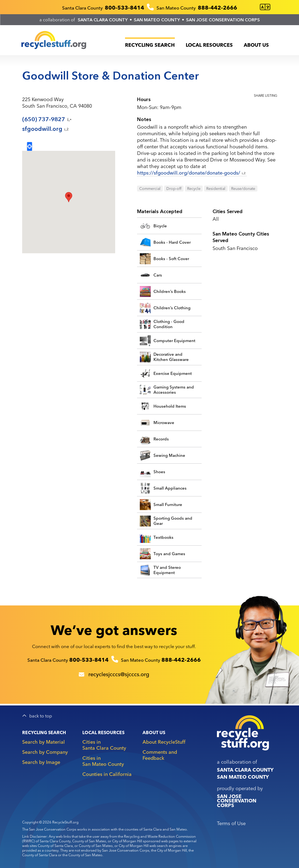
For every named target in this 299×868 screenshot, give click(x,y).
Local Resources (209, 45)
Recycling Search (150, 45)
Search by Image (41, 762)
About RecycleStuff (164, 742)
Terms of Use (231, 823)
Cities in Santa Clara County (104, 745)
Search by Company (45, 752)
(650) (47, 119)
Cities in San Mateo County (103, 761)
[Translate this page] (265, 7)
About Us (256, 45)
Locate (30, 146)
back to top (41, 716)
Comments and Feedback (160, 755)
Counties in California (107, 774)
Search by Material (43, 742)
